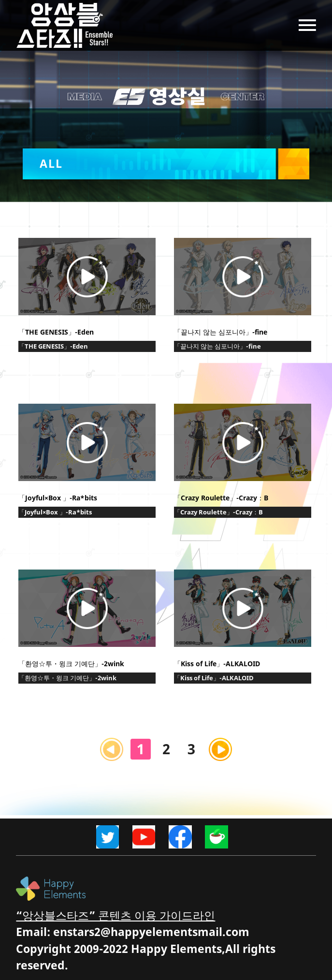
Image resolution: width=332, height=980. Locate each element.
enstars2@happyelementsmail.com (151, 932)
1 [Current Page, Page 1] (141, 749)
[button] (166, 164)
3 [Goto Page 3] (191, 749)
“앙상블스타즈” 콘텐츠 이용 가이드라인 (115, 915)
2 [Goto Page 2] (166, 749)
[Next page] (220, 749)
